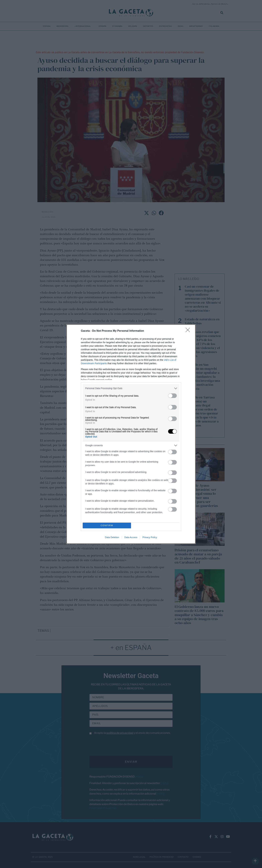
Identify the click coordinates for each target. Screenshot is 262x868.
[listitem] (131, 388)
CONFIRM (107, 525)
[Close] (189, 331)
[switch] (172, 396)
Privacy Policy (150, 537)
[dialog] (131, 434)
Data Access (131, 537)
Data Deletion (112, 537)
